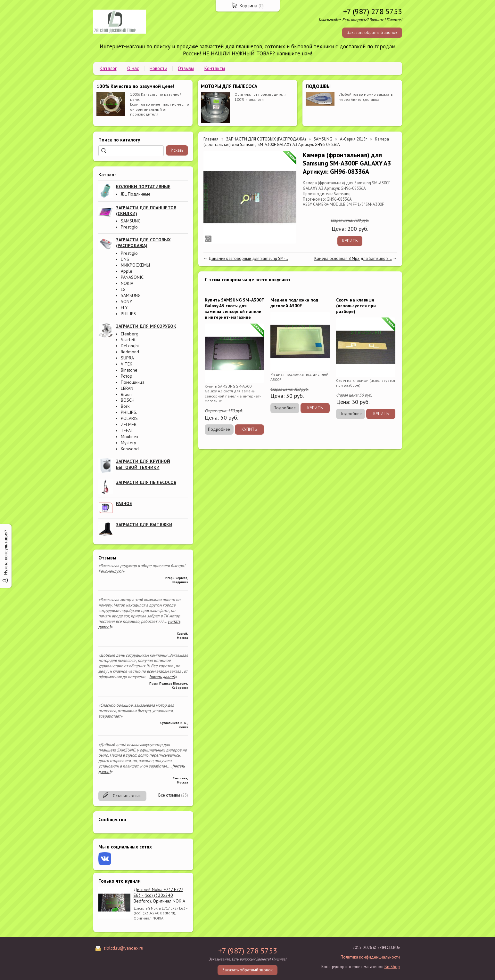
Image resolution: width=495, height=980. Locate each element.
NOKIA (127, 283)
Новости (158, 68)
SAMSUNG (131, 221)
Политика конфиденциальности (370, 957)
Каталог (108, 68)
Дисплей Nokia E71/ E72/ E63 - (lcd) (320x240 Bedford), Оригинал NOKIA (159, 895)
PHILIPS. (129, 412)
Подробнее (219, 429)
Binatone (129, 370)
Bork (125, 406)
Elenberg (130, 334)
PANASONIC (132, 277)
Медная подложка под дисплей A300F (294, 303)
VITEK (127, 364)
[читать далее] (162, 677)
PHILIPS (128, 314)
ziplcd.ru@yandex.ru (123, 948)
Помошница (133, 382)
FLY (124, 308)
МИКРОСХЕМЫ (135, 265)
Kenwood (130, 449)
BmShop (392, 967)
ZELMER (129, 424)
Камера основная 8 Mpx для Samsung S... (353, 258)
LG (123, 289)
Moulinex (130, 437)
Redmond (130, 352)
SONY (126, 301)
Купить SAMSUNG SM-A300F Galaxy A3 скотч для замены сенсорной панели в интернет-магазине (234, 309)
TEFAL (127, 430)
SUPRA (127, 358)
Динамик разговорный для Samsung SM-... (248, 258)
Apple (127, 271)
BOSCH (128, 400)
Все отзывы (169, 795)
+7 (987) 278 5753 (373, 11)
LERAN (127, 388)
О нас (133, 68)
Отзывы (186, 68)
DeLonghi (130, 346)
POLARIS (129, 418)
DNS (125, 259)
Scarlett (128, 340)
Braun (126, 394)
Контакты (215, 68)
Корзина (248, 6)
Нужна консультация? (6, 552)
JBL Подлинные (136, 194)
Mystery (128, 443)
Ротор (127, 376)
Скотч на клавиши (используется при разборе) (356, 306)
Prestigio (129, 227)
